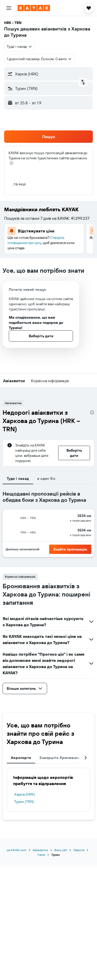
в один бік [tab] (46, 479)
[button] (9, 8)
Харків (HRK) (24, 794)
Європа (79, 850)
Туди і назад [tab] (18, 479)
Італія (41, 855)
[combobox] (20, 46)
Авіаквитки (40, 850)
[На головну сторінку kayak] (34, 8)
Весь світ (61, 850)
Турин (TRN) (24, 802)
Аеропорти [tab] (21, 758)
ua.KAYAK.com (16, 850)
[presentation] (12, 163)
